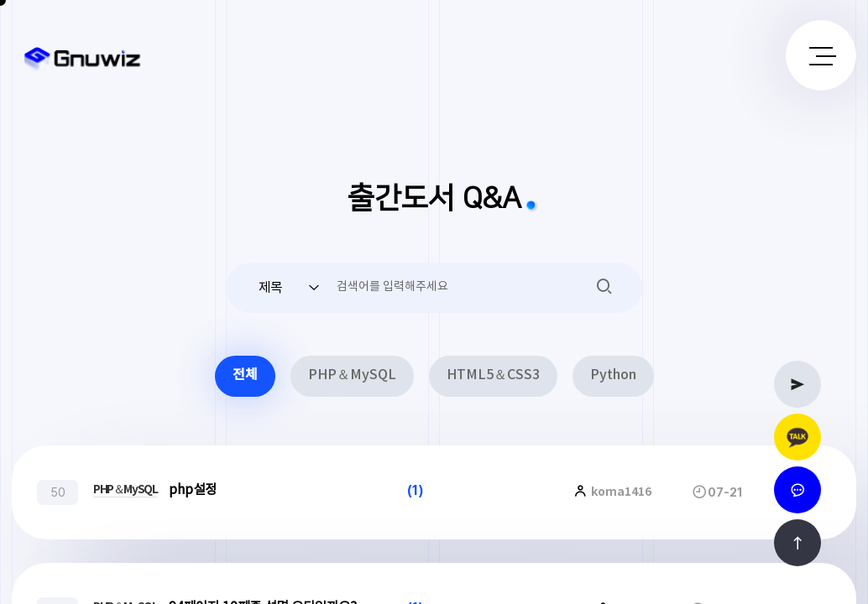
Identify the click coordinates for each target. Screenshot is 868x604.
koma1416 (620, 492)
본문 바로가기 (0, 0)
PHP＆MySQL (352, 375)
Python (613, 375)
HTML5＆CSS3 (493, 375)
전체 (245, 375)
